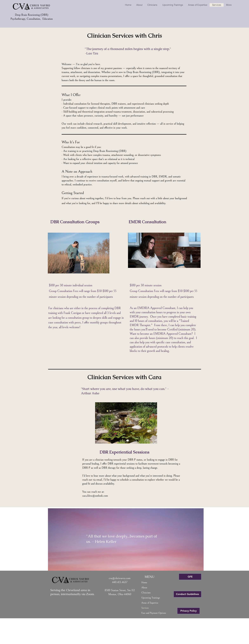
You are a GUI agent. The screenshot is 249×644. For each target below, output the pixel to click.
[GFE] (190, 577)
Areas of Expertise (150, 603)
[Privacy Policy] (188, 611)
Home (144, 582)
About (144, 588)
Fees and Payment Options (154, 613)
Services (145, 608)
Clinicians (146, 593)
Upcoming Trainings (151, 598)
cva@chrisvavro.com (120, 578)
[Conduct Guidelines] (187, 594)
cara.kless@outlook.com (95, 496)
